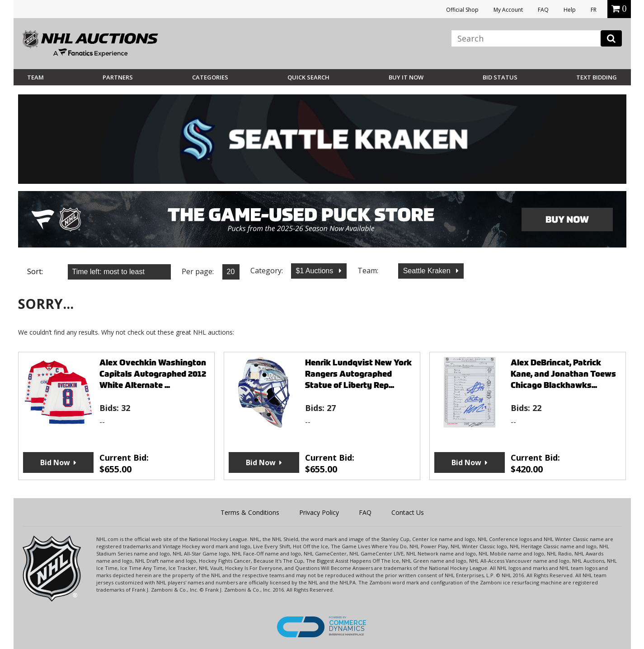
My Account (508, 10)
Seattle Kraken (428, 271)
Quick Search (308, 77)
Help (570, 10)
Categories (210, 77)
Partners (118, 77)
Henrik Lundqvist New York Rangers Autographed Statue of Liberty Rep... (358, 374)
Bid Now (55, 462)
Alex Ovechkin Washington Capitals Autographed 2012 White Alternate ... (153, 374)
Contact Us (408, 512)
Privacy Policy (319, 512)
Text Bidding (597, 77)
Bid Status (500, 77)
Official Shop (462, 10)
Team (35, 77)
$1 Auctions (316, 271)
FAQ (543, 10)
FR (594, 10)
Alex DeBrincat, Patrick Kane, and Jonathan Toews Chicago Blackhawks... (563, 374)
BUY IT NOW (406, 77)
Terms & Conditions (250, 512)
